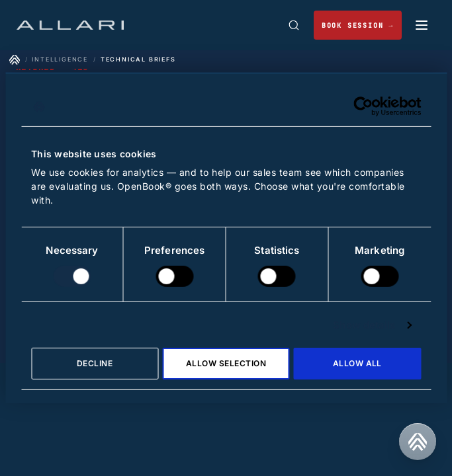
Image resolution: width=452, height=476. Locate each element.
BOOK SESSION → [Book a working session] (358, 25)
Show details (364, 325)
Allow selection (226, 363)
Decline (95, 363)
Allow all (357, 363)
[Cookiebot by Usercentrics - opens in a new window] (363, 106)
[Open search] (294, 25)
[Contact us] (418, 442)
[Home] (15, 59)
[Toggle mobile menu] (422, 25)
